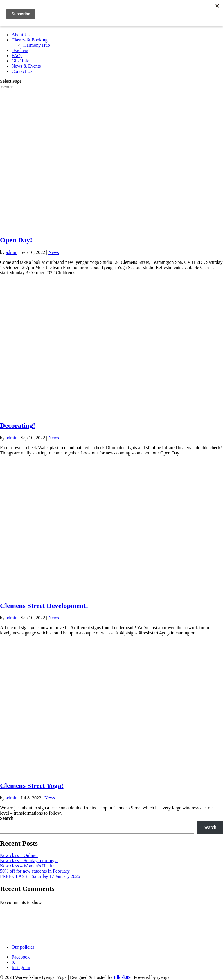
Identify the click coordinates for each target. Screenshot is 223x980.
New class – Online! (19, 855)
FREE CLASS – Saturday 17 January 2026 (40, 876)
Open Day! (16, 240)
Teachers (20, 50)
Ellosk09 (122, 977)
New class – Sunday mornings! (29, 861)
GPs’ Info (20, 61)
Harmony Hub (37, 45)
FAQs (17, 56)
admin (12, 252)
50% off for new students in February (35, 871)
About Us (21, 35)
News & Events (26, 66)
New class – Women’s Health (27, 866)
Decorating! (18, 425)
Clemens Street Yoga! (32, 786)
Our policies (23, 947)
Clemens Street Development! (44, 606)
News (53, 252)
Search (7, 818)
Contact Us (22, 71)
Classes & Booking (30, 40)
